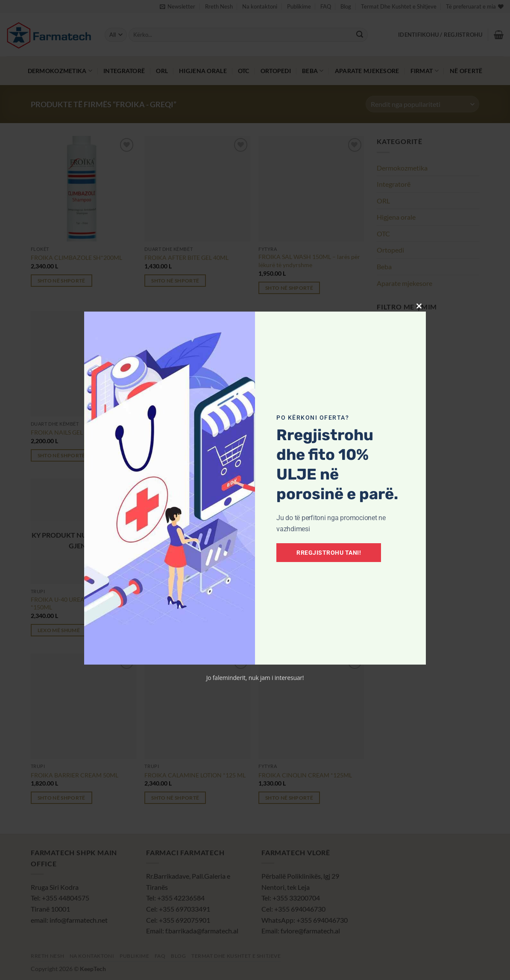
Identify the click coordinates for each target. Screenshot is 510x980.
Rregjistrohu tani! (329, 553)
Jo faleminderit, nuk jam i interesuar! (255, 678)
